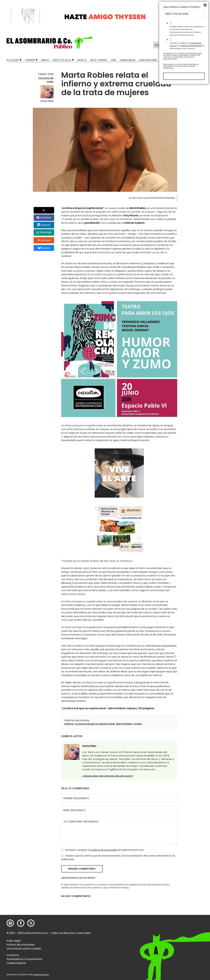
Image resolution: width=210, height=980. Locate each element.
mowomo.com (41, 975)
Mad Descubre (148, 60)
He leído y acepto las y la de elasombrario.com (187, 940)
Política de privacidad (21, 945)
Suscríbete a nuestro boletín (182, 901)
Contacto (13, 955)
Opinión (30, 60)
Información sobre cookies (24, 949)
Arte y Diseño (99, 60)
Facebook (45, 218)
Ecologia (13, 60)
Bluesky (44, 248)
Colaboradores (16, 963)
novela (138, 724)
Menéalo (44, 240)
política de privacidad (104, 850)
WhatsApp (45, 232)
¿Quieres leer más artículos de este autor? (108, 776)
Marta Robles (124, 724)
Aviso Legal (14, 941)
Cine (113, 60)
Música (82, 60)
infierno (69, 724)
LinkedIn (46, 225)
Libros (45, 60)
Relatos (166, 60)
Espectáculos (62, 60)
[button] (49, 42)
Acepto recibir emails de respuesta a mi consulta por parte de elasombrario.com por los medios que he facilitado (187, 925)
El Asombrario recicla (189, 60)
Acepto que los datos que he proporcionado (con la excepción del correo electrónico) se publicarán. (118, 857)
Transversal (128, 60)
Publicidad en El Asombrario (24, 959)
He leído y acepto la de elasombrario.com (103, 850)
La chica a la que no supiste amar (95, 724)
